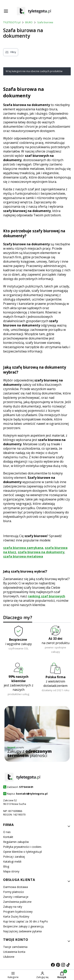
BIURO (29, 22)
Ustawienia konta (14, 952)
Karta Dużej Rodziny (16, 916)
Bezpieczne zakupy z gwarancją (23, 926)
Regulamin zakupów (16, 842)
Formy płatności (14, 892)
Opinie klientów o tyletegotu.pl (22, 852)
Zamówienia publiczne (17, 902)
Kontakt (8, 837)
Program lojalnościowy (18, 912)
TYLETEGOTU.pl (12, 22)
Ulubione (9, 957)
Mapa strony (11, 871)
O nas (7, 832)
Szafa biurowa (45, 22)
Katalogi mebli (12, 861)
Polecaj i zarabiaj (14, 857)
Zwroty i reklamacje (16, 897)
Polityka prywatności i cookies (22, 847)
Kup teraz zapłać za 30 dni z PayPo (26, 921)
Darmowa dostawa (15, 887)
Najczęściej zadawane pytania (22, 931)
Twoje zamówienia (15, 947)
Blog (6, 866)
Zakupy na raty (13, 907)
